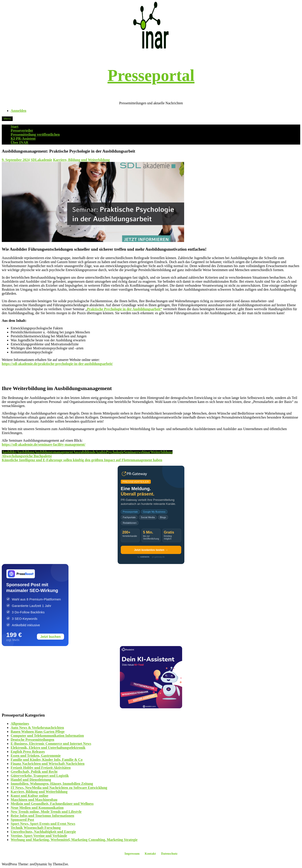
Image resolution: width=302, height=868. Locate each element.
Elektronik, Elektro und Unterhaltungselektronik (48, 748)
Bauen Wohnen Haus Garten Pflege (38, 732)
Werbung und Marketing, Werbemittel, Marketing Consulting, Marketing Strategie (74, 840)
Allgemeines (20, 724)
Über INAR (19, 142)
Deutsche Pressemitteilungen (32, 740)
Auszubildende (84, 452)
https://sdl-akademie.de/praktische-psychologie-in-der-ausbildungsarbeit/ (57, 364)
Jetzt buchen (50, 637)
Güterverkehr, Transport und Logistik (40, 776)
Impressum (132, 854)
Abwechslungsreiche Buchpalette (27, 456)
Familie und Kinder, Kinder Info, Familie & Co (47, 760)
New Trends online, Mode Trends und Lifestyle (46, 812)
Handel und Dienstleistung (31, 780)
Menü (7, 119)
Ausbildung (26, 452)
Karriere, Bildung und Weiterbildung (81, 160)
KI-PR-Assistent (23, 138)
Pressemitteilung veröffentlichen (35, 134)
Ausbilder (9, 452)
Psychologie (115, 452)
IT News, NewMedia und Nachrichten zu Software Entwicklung (59, 788)
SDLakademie (41, 160)
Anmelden (18, 111)
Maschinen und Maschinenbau (34, 800)
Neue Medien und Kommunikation (37, 808)
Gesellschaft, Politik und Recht (34, 772)
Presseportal (151, 75)
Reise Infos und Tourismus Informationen (42, 816)
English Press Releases (28, 752)
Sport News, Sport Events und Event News (43, 824)
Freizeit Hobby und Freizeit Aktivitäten (41, 768)
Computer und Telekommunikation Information (47, 736)
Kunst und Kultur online (29, 796)
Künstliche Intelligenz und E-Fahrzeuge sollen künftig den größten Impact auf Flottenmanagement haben (82, 460)
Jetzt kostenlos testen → (151, 550)
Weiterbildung (162, 452)
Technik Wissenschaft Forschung (36, 828)
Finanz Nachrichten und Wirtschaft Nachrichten (48, 764)
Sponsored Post (22, 820)
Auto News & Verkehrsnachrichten (37, 728)
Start (15, 126)
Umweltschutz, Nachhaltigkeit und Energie (43, 832)
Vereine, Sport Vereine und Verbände (39, 836)
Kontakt (150, 854)
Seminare (131, 452)
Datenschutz (169, 854)
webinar (144, 452)
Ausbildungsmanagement (54, 452)
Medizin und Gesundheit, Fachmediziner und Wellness (52, 804)
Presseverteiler (22, 130)
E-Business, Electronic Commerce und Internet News (51, 744)
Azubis (101, 452)
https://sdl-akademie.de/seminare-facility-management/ (44, 444)
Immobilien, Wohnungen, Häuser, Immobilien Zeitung (52, 784)
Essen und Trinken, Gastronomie (36, 756)
